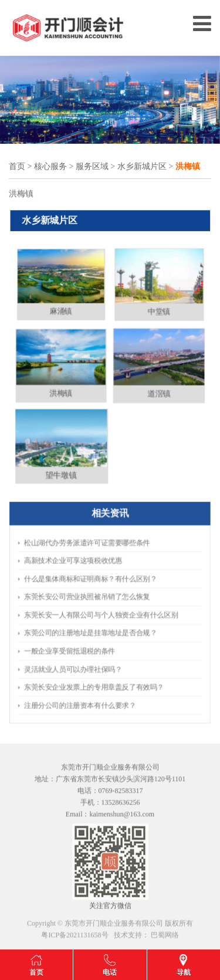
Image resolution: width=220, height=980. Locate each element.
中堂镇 (164, 307)
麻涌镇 (56, 307)
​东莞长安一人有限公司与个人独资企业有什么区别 (106, 614)
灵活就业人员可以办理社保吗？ (91, 642)
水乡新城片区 (142, 167)
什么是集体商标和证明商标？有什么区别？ (100, 595)
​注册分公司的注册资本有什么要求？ (94, 661)
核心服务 (50, 167)
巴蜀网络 (165, 938)
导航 (184, 972)
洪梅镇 (56, 395)
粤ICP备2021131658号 (75, 938)
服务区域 (92, 167)
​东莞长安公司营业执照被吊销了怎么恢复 (98, 604)
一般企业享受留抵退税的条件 (89, 632)
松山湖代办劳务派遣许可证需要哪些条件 (98, 576)
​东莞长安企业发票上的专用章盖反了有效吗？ (102, 652)
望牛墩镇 (56, 483)
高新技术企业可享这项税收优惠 (91, 585)
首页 (17, 167)
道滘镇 (163, 395)
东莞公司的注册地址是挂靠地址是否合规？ (100, 623)
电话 (110, 972)
